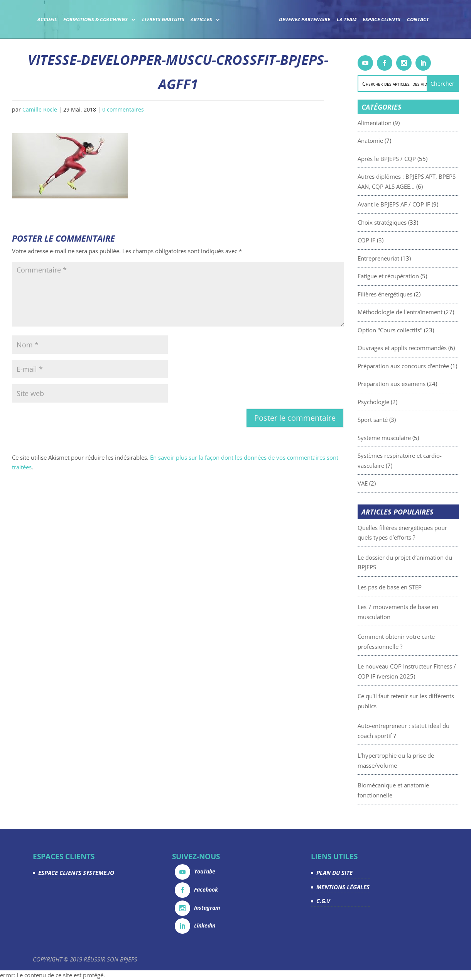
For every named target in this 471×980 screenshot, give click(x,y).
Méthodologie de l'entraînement (418, 312)
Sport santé (391, 420)
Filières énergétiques (403, 294)
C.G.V (323, 901)
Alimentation (393, 123)
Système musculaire (402, 438)
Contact (418, 20)
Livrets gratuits (163, 20)
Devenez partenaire (305, 20)
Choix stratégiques (400, 222)
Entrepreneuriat (397, 258)
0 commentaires (123, 109)
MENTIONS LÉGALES (343, 887)
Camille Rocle (40, 109)
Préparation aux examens (410, 384)
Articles (201, 20)
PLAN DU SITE (334, 873)
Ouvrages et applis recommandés (420, 348)
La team (347, 20)
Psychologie (392, 402)
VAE (381, 483)
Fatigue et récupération (406, 276)
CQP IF (385, 240)
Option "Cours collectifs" (408, 330)
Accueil (47, 20)
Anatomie (388, 140)
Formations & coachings (95, 20)
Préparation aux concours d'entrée (421, 366)
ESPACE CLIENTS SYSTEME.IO (76, 873)
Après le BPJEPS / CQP (405, 159)
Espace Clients (382, 20)
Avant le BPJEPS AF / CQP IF (412, 204)
